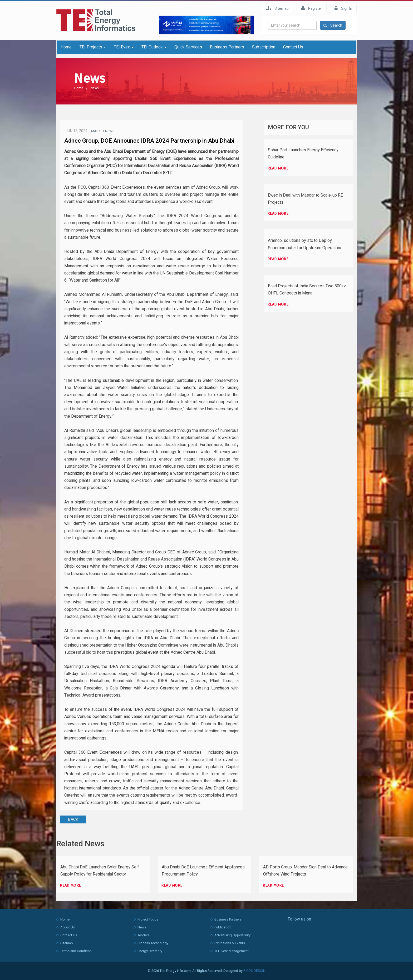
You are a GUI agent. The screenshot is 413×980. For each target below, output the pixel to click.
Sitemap (277, 8)
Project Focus (148, 919)
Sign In (343, 8)
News (95, 88)
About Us (68, 927)
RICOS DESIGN (254, 971)
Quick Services (188, 47)
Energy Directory (150, 951)
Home (66, 47)
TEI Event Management (232, 951)
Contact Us (293, 47)
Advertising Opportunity (232, 935)
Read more (278, 168)
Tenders (144, 935)
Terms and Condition (76, 951)
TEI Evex (124, 47)
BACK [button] (73, 819)
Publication (223, 927)
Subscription (264, 47)
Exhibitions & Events (230, 943)
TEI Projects (93, 47)
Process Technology (153, 943)
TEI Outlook (154, 47)
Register (312, 8)
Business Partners (227, 47)
